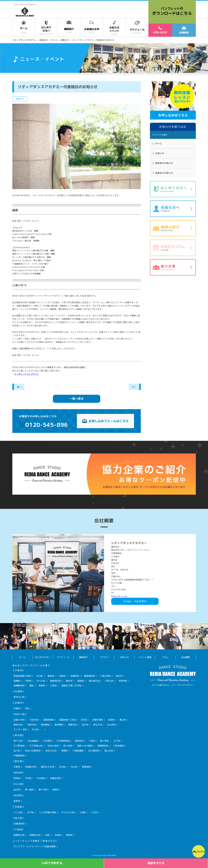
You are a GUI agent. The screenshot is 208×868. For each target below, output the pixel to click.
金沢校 (17, 790)
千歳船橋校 (78, 751)
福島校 (81, 681)
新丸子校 (98, 725)
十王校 (94, 812)
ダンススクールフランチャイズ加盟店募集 (35, 846)
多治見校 (41, 778)
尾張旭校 (86, 767)
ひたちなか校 (68, 812)
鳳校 (32, 686)
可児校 (28, 778)
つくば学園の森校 (47, 812)
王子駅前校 (19, 746)
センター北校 (20, 729)
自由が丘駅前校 (33, 751)
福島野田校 (56, 681)
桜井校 (119, 676)
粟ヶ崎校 (29, 790)
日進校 (17, 767)
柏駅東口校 (19, 835)
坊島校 (62, 676)
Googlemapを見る (135, 601)
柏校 (47, 835)
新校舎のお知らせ (164, 163)
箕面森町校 (90, 676)
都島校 (51, 676)
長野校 (17, 801)
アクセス (104, 657)
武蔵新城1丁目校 (67, 720)
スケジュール (63, 657)
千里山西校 (106, 676)
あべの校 (41, 681)
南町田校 (79, 741)
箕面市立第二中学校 (71, 686)
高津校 (111, 720)
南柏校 (69, 835)
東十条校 (104, 741)
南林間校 (45, 725)
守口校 (39, 676)
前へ (19, 387)
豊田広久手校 (47, 767)
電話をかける (156, 863)
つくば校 (18, 812)
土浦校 (83, 812)
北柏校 (58, 835)
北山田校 (111, 725)
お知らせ (160, 153)
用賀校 (65, 751)
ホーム (22, 657)
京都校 (17, 708)
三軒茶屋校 (119, 746)
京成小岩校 (53, 746)
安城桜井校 (31, 767)
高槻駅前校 (19, 686)
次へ (134, 387)
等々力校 (18, 741)
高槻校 (17, 681)
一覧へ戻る (77, 399)
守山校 (74, 767)
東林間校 (59, 725)
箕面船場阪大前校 (22, 676)
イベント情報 (145, 657)
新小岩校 (68, 746)
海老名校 (18, 725)
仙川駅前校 (94, 751)
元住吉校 (34, 720)
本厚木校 (32, 725)
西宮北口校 (19, 697)
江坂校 (53, 686)
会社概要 (186, 657)
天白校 (62, 767)
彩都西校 (75, 676)
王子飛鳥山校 (36, 746)
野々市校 (43, 790)
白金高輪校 (33, 741)
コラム (165, 657)
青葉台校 (73, 725)
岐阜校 (17, 778)
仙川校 (17, 751)
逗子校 (85, 725)
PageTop (201, 851)
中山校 (35, 729)
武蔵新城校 (49, 720)
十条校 (92, 741)
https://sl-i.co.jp (119, 596)
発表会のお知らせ (164, 173)
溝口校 (123, 720)
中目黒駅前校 (63, 741)
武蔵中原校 (98, 720)
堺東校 (42, 686)
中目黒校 (47, 741)
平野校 (28, 681)
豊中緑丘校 (94, 681)
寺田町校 (123, 681)
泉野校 (56, 790)
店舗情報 (184, 30)
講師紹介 (84, 657)
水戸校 (31, 812)
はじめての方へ (43, 657)
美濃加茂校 (56, 778)
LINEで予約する (52, 863)
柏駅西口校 (35, 835)
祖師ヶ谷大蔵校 (85, 746)
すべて (159, 144)
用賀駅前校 (103, 746)
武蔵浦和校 (19, 824)
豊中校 (69, 681)
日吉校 (84, 720)
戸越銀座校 (19, 756)
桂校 (27, 708)
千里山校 (109, 681)
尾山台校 (109, 751)
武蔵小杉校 (19, 720)
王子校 (117, 741)
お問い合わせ (160, 30)
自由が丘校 (51, 751)
